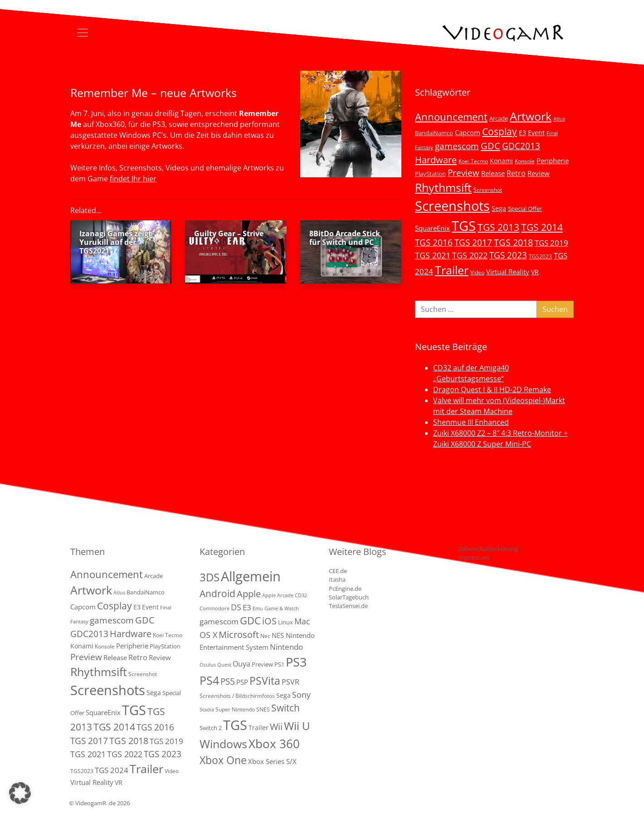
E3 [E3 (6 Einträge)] (522, 133)
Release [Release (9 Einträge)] (493, 173)
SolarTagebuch (349, 597)
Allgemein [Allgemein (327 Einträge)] (251, 576)
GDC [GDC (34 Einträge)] (490, 146)
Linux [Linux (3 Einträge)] (285, 622)
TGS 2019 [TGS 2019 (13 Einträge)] (551, 243)
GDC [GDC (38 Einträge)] (250, 621)
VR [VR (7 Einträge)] (535, 272)
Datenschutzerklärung (488, 549)
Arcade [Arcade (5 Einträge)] (499, 118)
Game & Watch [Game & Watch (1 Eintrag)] (282, 609)
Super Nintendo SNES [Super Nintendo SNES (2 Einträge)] (243, 709)
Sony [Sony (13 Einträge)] (301, 695)
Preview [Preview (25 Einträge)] (463, 173)
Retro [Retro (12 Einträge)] (516, 173)
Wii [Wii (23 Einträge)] (276, 727)
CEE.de (338, 571)
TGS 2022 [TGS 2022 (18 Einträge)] (470, 255)
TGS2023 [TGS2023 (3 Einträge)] (540, 256)
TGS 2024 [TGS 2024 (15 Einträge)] (112, 770)
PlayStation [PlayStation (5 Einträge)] (430, 174)
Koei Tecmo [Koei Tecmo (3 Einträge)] (473, 161)
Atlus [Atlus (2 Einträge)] (559, 119)
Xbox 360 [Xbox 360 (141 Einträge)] (274, 744)
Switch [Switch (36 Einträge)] (285, 708)
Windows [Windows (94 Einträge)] (223, 744)
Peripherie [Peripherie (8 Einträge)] (553, 161)
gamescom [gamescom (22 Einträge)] (457, 146)
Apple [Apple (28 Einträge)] (249, 594)
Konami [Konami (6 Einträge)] (501, 161)
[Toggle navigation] (83, 33)
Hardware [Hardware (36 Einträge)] (436, 160)
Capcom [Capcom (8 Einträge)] (468, 132)
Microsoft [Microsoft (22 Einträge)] (239, 635)
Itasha (337, 579)
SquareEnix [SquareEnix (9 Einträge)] (432, 228)
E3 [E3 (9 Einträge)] (247, 607)
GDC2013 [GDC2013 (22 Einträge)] (521, 146)
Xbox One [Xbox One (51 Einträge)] (223, 760)
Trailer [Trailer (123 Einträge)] (452, 270)
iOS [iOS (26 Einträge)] (269, 621)
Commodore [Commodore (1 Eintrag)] (215, 609)
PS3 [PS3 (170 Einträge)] (296, 662)
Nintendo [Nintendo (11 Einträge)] (286, 647)
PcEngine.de (345, 589)
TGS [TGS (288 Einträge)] (235, 725)
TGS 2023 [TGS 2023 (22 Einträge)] (508, 255)
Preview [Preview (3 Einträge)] (262, 664)
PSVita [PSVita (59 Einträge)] (265, 681)
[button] (20, 793)
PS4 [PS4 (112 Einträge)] (209, 680)
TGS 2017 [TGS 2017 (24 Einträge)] (473, 243)
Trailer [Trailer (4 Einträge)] (259, 728)
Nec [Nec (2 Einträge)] (265, 636)
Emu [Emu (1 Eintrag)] (258, 609)
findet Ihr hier (133, 179)
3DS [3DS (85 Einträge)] (210, 577)
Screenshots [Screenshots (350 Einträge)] (452, 206)
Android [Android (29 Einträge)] (217, 594)
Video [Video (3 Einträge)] (477, 272)
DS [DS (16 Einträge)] (236, 607)
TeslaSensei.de (348, 606)
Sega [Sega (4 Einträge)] (283, 695)
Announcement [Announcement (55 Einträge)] (451, 117)
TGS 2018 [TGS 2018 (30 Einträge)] (513, 242)
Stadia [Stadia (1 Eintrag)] (207, 710)
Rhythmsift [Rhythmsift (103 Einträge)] (443, 187)
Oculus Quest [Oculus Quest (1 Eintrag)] (215, 665)
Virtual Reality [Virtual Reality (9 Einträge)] (508, 272)
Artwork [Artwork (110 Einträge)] (531, 116)
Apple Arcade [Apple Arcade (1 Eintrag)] (278, 595)
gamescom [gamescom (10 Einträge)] (219, 621)
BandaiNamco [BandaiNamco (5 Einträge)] (434, 133)
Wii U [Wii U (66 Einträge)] (297, 726)
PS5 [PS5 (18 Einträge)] (228, 682)
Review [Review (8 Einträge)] (539, 173)
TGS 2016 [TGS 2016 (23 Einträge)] (434, 243)
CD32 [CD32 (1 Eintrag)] (301, 595)
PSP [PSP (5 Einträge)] (242, 682)
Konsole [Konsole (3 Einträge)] (525, 161)
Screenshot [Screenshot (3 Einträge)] (488, 190)
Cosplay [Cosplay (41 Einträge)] (500, 131)
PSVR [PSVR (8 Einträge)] (290, 682)
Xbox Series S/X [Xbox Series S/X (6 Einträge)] (272, 761)
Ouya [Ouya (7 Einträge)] (241, 664)
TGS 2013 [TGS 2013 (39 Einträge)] (498, 227)
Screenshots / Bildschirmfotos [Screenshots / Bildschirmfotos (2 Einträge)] (237, 696)
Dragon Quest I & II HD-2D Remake (492, 389)
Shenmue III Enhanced (471, 422)
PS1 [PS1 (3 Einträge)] (279, 664)
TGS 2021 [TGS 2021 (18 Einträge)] (433, 255)
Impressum (473, 557)
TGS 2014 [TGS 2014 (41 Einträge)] (542, 227)
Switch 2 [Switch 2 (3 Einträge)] (211, 728)
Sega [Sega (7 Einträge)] (499, 208)
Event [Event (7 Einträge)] (536, 133)
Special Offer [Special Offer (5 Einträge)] (525, 209)
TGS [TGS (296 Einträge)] (464, 226)
